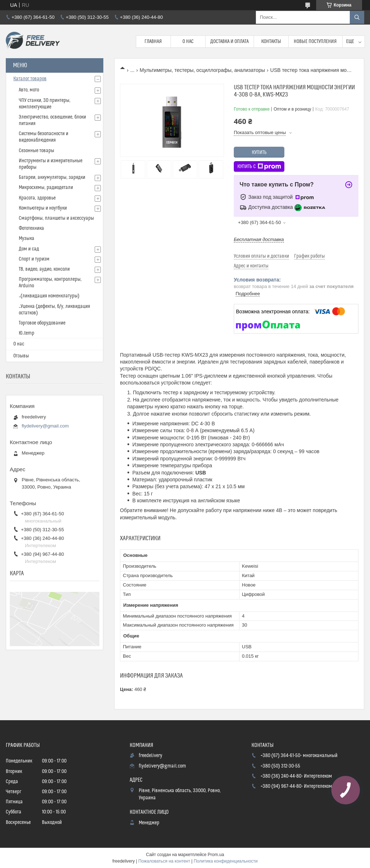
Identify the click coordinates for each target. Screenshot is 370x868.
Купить (259, 152)
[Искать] (357, 17)
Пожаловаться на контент (164, 861)
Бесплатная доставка (259, 239)
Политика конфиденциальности (226, 861)
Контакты (271, 42)
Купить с (259, 167)
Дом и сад (29, 249)
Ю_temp (27, 333)
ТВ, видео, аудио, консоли (44, 269)
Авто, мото (29, 90)
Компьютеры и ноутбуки (43, 208)
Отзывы (21, 356)
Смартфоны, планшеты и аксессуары (56, 218)
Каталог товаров (30, 79)
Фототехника (31, 228)
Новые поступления (315, 42)
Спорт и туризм (34, 259)
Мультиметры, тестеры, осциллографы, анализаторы (203, 70)
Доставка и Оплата (229, 42)
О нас (188, 42)
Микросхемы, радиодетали (46, 188)
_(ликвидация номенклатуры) (49, 296)
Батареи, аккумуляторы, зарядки (52, 177)
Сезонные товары (36, 151)
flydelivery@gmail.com (45, 426)
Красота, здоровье (37, 198)
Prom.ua (216, 855)
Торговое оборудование (42, 323)
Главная (153, 42)
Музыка (27, 239)
